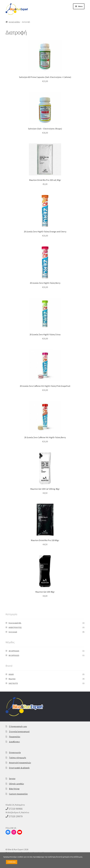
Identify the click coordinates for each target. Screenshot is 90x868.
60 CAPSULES (14, 655)
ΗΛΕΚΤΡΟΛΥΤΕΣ (15, 627)
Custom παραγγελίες (18, 794)
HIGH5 (11, 674)
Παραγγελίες (15, 737)
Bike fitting (14, 789)
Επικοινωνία (15, 752)
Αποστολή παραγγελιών (20, 763)
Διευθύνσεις (14, 742)
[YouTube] (20, 832)
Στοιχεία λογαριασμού (19, 731)
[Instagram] (14, 832)
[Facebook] (8, 832)
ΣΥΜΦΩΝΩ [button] (12, 862)
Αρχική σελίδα (14, 22)
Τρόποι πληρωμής (18, 758)
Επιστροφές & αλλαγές (19, 768)
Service (12, 779)
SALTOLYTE (13, 683)
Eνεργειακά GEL (15, 623)
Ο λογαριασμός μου (18, 726)
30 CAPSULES (14, 651)
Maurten (12, 679)
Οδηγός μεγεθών (17, 784)
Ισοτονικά (13, 632)
